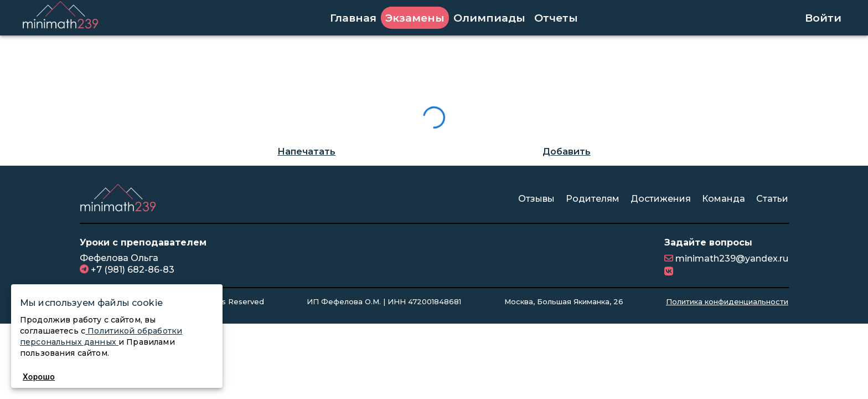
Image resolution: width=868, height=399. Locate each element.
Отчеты (556, 18)
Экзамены (415, 18)
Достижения (661, 199)
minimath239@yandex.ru (731, 259)
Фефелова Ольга (119, 258)
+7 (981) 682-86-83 (131, 270)
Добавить (567, 152)
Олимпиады (489, 18)
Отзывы (536, 199)
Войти (823, 18)
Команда (724, 199)
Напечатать (306, 152)
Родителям (593, 199)
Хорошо (39, 377)
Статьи (772, 199)
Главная (353, 18)
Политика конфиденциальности (727, 301)
